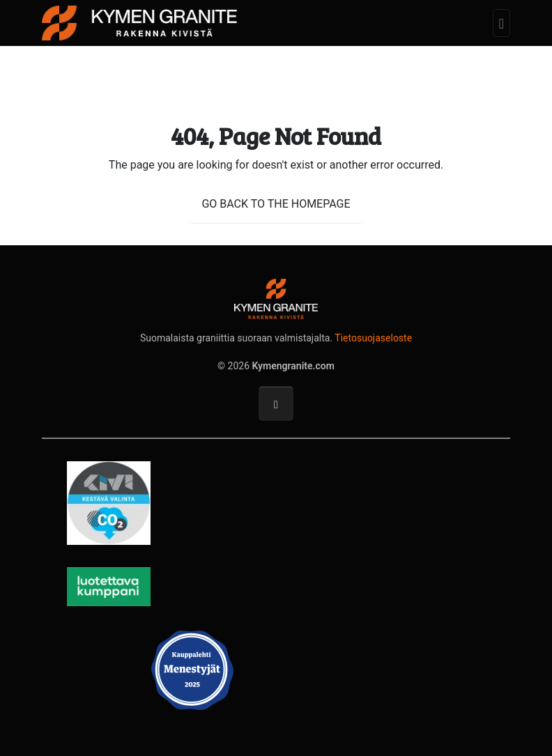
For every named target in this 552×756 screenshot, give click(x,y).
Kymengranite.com (293, 366)
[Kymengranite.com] (139, 22)
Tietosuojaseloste (373, 338)
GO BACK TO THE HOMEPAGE (276, 204)
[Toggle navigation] (501, 23)
